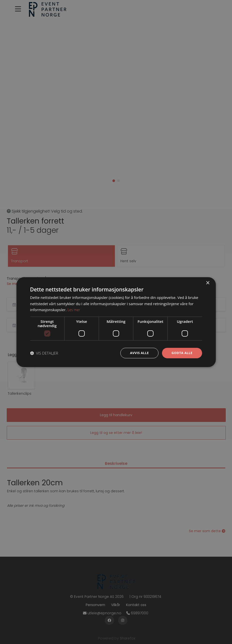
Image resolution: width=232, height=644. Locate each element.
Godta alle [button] (181, 353)
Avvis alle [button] (137, 353)
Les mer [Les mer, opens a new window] (74, 309)
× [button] (208, 283)
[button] (44, 353)
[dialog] (116, 322)
